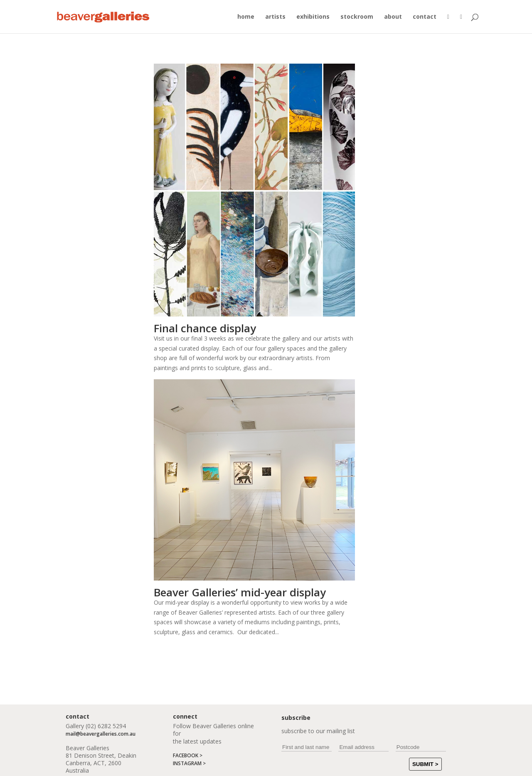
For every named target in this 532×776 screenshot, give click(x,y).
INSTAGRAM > (189, 763)
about (393, 17)
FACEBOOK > (188, 755)
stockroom (357, 17)
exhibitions (313, 17)
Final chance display (205, 328)
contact (425, 17)
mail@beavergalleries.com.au (101, 734)
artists (275, 17)
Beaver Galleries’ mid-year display (240, 592)
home (246, 17)
